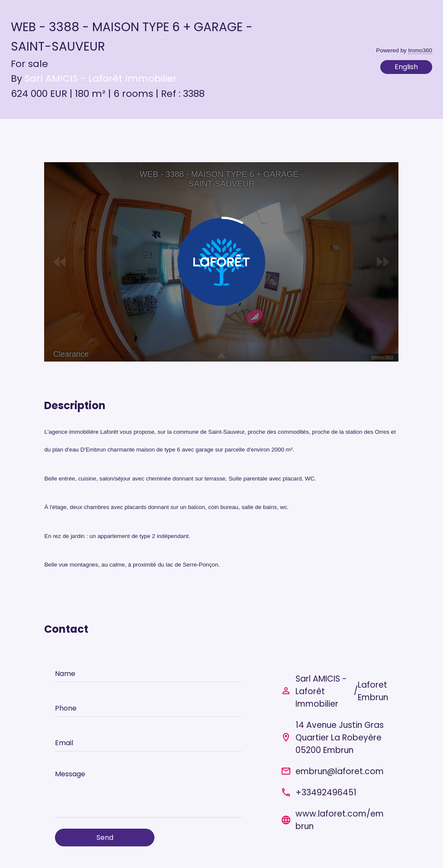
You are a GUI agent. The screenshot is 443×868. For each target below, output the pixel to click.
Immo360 (420, 50)
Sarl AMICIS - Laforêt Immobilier (101, 78)
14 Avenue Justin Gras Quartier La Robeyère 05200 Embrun (340, 738)
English (406, 67)
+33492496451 (326, 793)
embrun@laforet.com (340, 771)
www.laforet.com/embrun (340, 820)
